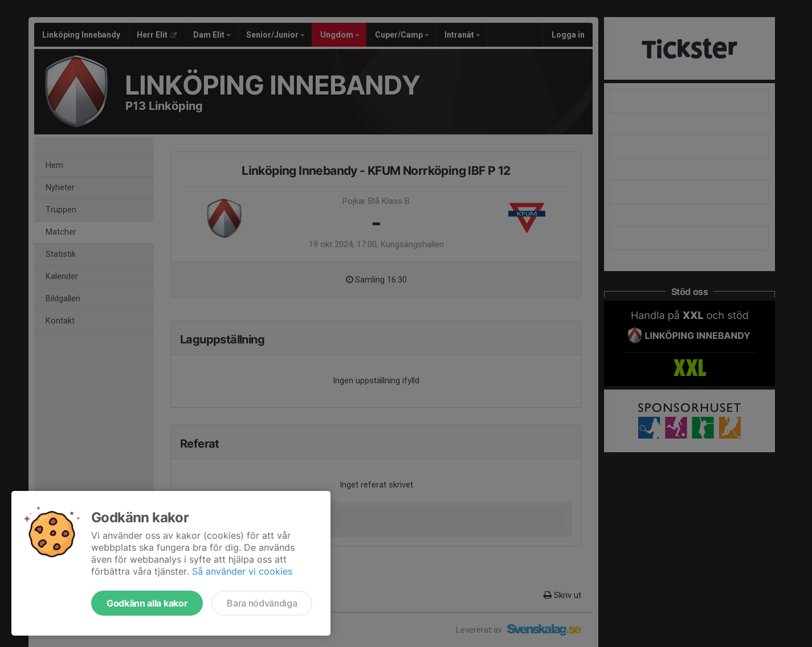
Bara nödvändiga (262, 603)
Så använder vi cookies (242, 571)
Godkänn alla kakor (147, 603)
